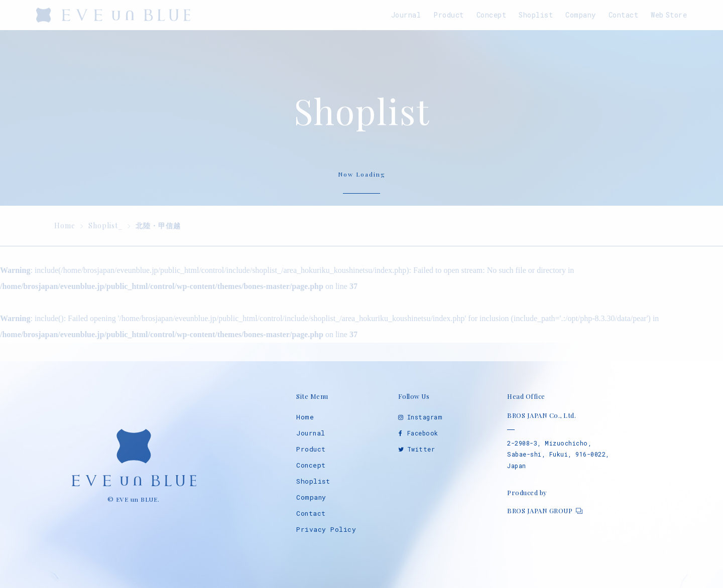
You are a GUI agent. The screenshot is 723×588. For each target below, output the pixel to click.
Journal (311, 433)
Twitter (421, 449)
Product (311, 449)
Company (311, 497)
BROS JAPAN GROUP (540, 510)
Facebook (423, 433)
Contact (311, 513)
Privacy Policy (326, 529)
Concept (311, 465)
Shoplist (313, 481)
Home (305, 417)
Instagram (425, 417)
